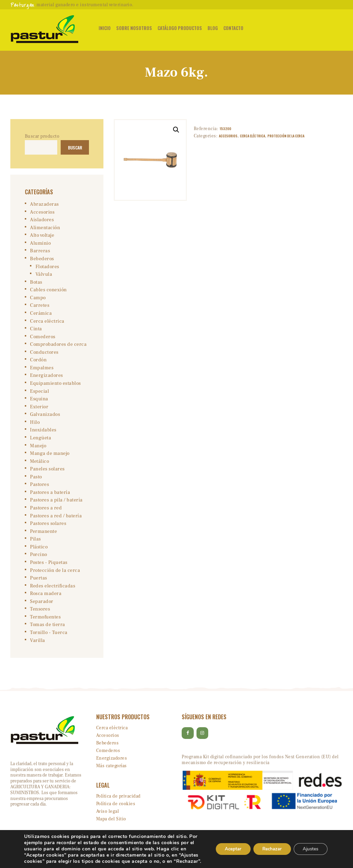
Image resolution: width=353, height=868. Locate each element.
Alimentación (45, 228)
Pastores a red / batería (56, 521)
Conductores (44, 355)
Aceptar (224, 846)
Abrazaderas (44, 205)
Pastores (39, 490)
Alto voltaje (42, 236)
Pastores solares (48, 529)
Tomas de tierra (48, 632)
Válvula (44, 276)
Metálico (39, 466)
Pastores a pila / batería (56, 505)
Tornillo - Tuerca (49, 640)
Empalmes (42, 371)
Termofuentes (45, 624)
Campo (38, 300)
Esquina (39, 402)
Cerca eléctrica (253, 136)
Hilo (35, 426)
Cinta (36, 331)
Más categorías (112, 773)
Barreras (40, 252)
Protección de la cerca (286, 136)
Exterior (39, 410)
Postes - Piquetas (49, 569)
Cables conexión (48, 292)
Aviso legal (108, 819)
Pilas (36, 545)
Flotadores (47, 268)
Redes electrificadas (53, 593)
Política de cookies (116, 811)
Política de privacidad (118, 804)
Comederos (43, 339)
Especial (39, 395)
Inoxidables (43, 434)
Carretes (40, 308)
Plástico (39, 553)
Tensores (40, 616)
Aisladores (42, 221)
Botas (36, 284)
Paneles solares (47, 474)
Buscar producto (42, 136)
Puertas (39, 585)
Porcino (39, 561)
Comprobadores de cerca (58, 347)
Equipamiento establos (56, 387)
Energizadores (47, 379)
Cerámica (41, 315)
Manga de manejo (50, 458)
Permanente (43, 537)
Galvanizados (45, 418)
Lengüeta (41, 442)
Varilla (38, 648)
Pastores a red (46, 513)
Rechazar (267, 846)
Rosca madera (46, 601)
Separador (42, 608)
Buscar (74, 148)
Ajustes (309, 846)
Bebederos (42, 260)
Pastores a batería (50, 498)
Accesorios (228, 136)
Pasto (36, 482)
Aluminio (40, 244)
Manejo (38, 450)
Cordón (38, 363)
